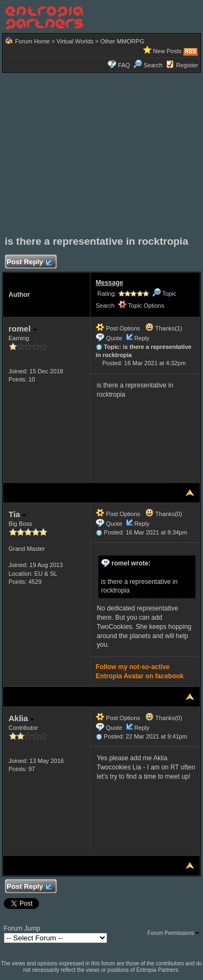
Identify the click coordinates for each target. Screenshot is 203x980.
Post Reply (29, 262)
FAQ (124, 65)
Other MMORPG (122, 41)
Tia (18, 514)
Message (110, 283)
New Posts (168, 51)
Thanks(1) (163, 328)
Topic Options (141, 306)
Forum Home (32, 41)
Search (148, 65)
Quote (114, 338)
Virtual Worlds (75, 41)
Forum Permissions (173, 933)
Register (187, 65)
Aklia (21, 718)
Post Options (118, 328)
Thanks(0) (163, 514)
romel (23, 329)
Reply (142, 338)
